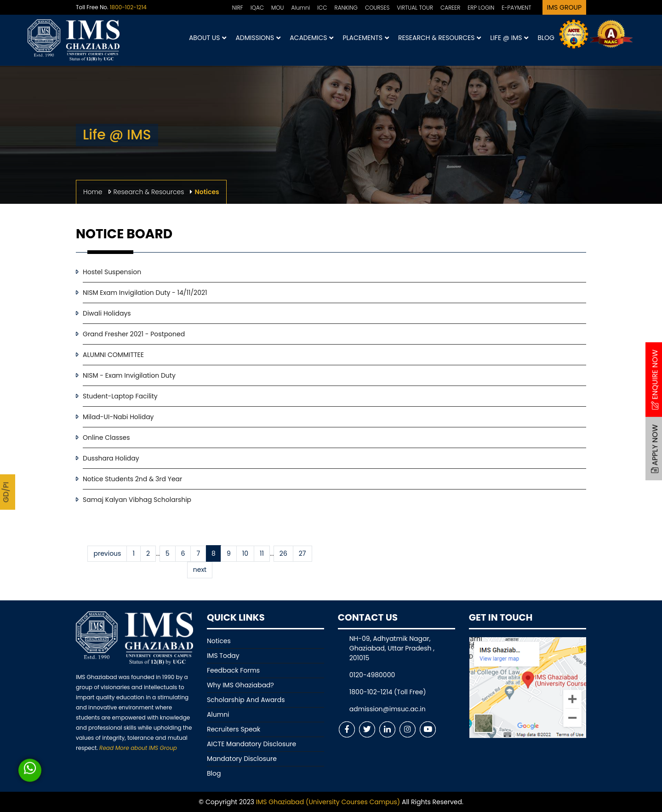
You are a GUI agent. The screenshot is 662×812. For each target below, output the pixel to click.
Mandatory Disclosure (242, 759)
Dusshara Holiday (111, 458)
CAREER (450, 8)
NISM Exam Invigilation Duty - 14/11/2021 (145, 293)
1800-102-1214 (128, 7)
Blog (546, 38)
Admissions (258, 38)
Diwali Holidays (107, 313)
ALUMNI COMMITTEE (113, 355)
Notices (219, 641)
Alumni (301, 8)
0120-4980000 (372, 675)
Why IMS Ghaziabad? (240, 685)
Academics (311, 38)
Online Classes (106, 438)
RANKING (346, 8)
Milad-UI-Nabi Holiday (118, 417)
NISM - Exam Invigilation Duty (129, 375)
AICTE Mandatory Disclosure (251, 744)
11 (262, 553)
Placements (365, 38)
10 (245, 553)
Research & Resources (439, 38)
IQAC (257, 8)
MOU (278, 8)
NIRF (238, 8)
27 (302, 553)
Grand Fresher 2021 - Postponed (134, 334)
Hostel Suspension (112, 272)
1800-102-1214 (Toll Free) (388, 692)
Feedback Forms (233, 670)
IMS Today (223, 656)
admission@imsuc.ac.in (388, 709)
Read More (138, 748)
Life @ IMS (509, 38)
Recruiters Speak (234, 729)
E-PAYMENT (516, 8)
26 (283, 553)
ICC (322, 8)
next (200, 570)
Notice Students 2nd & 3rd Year (132, 479)
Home (93, 192)
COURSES (377, 8)
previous (107, 553)
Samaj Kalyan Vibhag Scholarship (137, 500)
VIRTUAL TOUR (415, 8)
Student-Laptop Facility (120, 396)
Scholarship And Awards (246, 700)
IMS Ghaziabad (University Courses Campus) (328, 802)
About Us (208, 38)
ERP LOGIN (481, 8)
